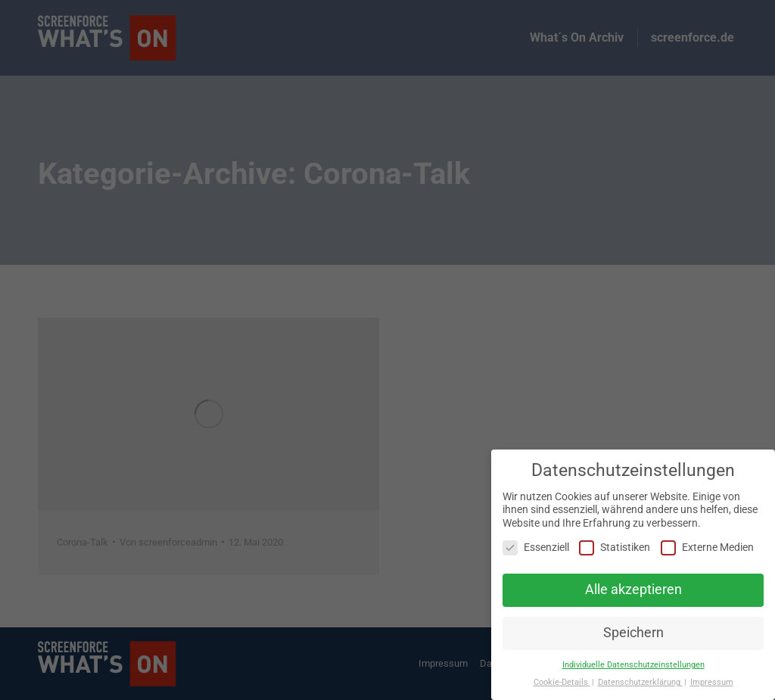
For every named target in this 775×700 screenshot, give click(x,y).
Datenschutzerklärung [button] (640, 682)
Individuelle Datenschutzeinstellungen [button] (633, 665)
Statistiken (615, 548)
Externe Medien (707, 548)
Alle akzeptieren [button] (633, 590)
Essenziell (536, 548)
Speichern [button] (633, 633)
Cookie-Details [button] (562, 682)
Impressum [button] (712, 682)
